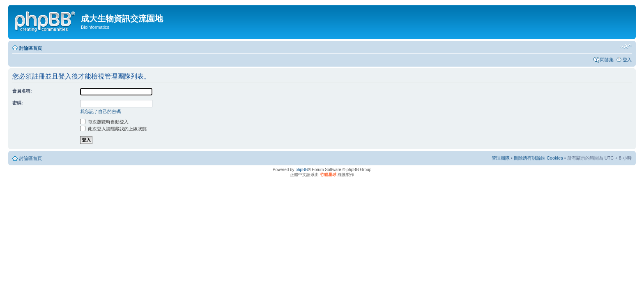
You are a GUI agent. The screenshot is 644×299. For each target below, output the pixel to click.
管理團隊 (501, 158)
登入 (627, 60)
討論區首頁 (31, 48)
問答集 (607, 60)
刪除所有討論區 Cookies (538, 158)
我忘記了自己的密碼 (100, 111)
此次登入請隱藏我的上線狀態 (113, 129)
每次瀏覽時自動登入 (104, 122)
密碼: (18, 103)
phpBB (301, 170)
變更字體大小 (626, 46)
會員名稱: (22, 91)
